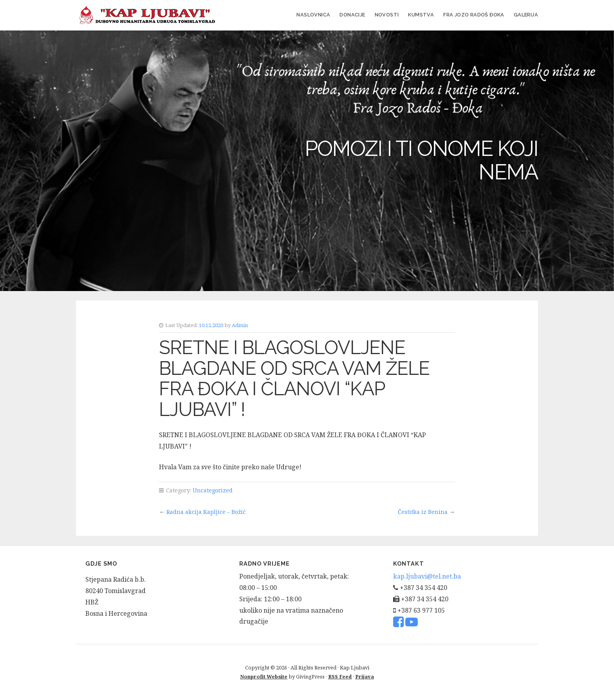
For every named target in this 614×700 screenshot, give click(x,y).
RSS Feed (340, 676)
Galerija (526, 15)
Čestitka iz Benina (423, 512)
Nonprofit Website (264, 676)
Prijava (365, 676)
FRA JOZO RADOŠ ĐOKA (474, 15)
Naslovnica (313, 15)
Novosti (387, 15)
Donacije (352, 15)
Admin (240, 325)
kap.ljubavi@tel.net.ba (427, 576)
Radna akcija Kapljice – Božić (206, 512)
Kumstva (421, 15)
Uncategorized (213, 490)
